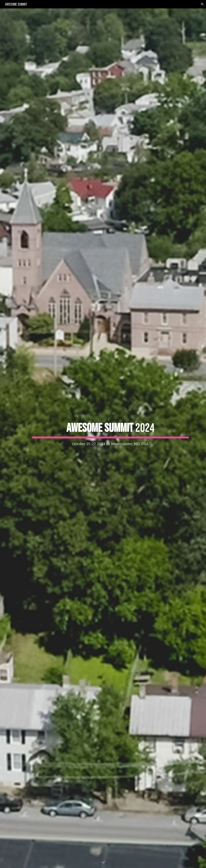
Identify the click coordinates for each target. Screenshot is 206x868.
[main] (110, 438)
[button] (202, 4)
